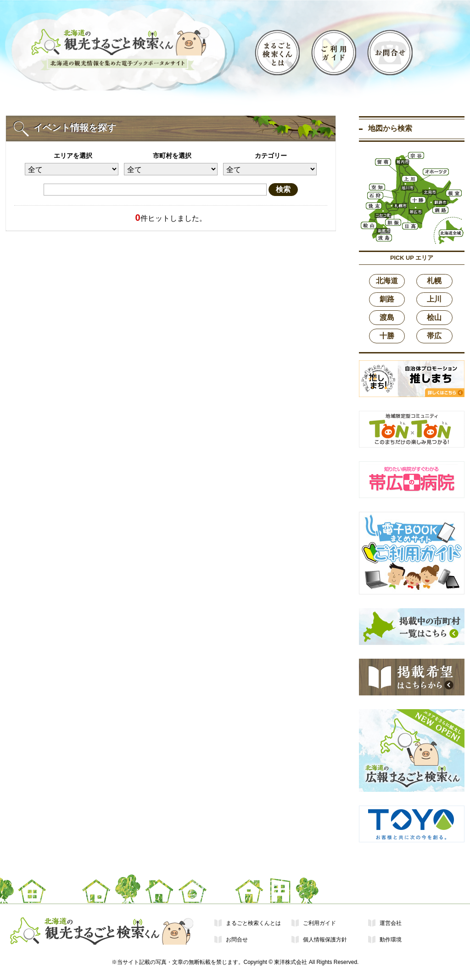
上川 (434, 299)
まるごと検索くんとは (253, 923)
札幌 (434, 281)
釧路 (387, 299)
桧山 (434, 317)
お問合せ (237, 940)
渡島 (387, 317)
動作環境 (391, 940)
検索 (283, 189)
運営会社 (391, 923)
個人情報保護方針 (325, 940)
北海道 (387, 281)
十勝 (387, 336)
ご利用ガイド (319, 923)
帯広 (434, 336)
